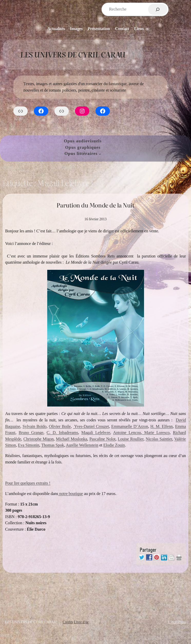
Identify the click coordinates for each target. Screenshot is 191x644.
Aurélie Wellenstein (82, 445)
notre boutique (71, 494)
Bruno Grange (31, 433)
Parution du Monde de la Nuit (95, 205)
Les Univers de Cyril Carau (73, 54)
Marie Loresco (156, 433)
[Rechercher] (158, 9)
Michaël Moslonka (72, 439)
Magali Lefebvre (96, 433)
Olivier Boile (60, 426)
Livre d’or (81, 622)
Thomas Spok (53, 445)
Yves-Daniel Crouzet (91, 426)
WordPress (178, 622)
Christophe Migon (39, 439)
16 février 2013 (95, 219)
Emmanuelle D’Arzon (130, 426)
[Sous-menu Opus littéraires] (100, 154)
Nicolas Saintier (159, 439)
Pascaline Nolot (102, 439)
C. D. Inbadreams (63, 433)
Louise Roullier (131, 439)
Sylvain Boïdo (35, 426)
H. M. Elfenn (162, 426)
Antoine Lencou (127, 433)
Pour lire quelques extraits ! (28, 483)
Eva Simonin (29, 445)
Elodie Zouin (114, 445)
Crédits (68, 622)
